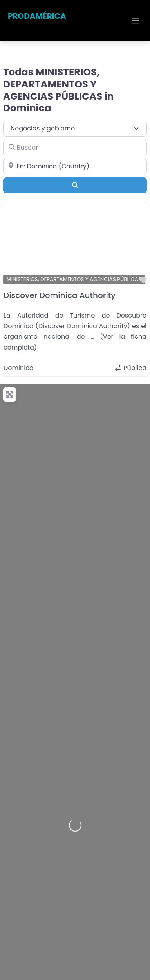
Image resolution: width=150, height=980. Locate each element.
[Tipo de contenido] (75, 129)
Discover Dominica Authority (60, 295)
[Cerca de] (75, 166)
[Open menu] (136, 21)
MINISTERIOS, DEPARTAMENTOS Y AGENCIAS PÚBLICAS (74, 279)
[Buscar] (75, 148)
